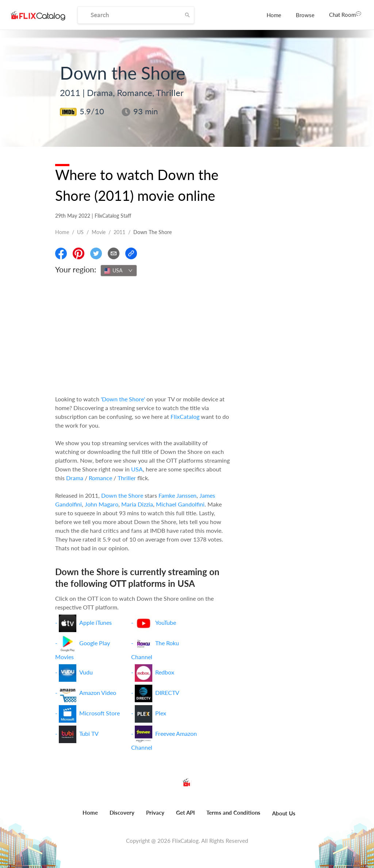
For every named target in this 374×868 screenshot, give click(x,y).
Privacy (155, 812)
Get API (185, 812)
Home (274, 15)
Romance (100, 478)
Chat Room (345, 14)
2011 (119, 232)
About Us (284, 813)
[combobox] (119, 271)
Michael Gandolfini (180, 504)
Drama (75, 478)
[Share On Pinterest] (79, 253)
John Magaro (102, 504)
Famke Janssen (178, 495)
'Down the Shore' (123, 399)
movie (99, 232)
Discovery (122, 812)
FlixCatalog (185, 416)
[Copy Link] (131, 253)
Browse (305, 15)
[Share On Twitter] (96, 253)
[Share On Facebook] (61, 253)
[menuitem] (274, 15)
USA (137, 469)
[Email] (114, 253)
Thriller (127, 478)
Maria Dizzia (137, 504)
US (80, 232)
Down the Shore (122, 495)
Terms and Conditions (233, 812)
